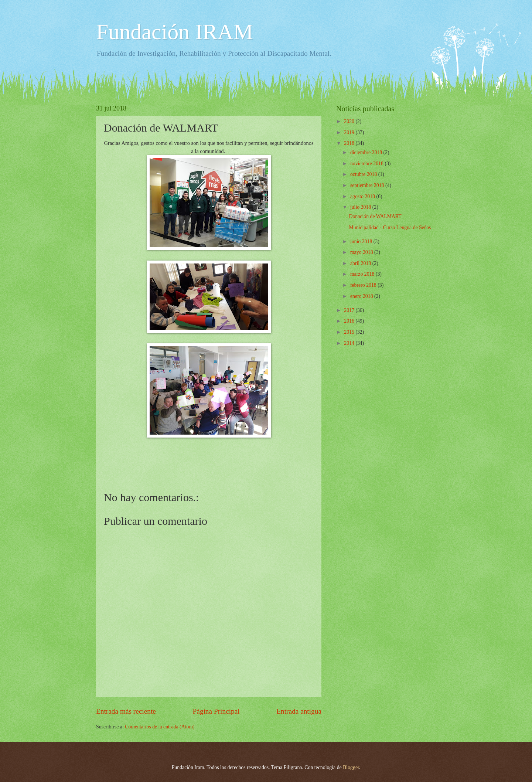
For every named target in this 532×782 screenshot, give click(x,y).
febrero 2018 (364, 285)
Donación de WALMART (375, 216)
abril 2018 (361, 263)
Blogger (351, 767)
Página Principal (216, 711)
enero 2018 (362, 296)
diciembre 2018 (367, 152)
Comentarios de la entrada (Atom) (160, 727)
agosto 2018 (363, 196)
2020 (350, 121)
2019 (350, 132)
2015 (350, 332)
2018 (350, 143)
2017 (350, 310)
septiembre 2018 (368, 185)
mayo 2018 (362, 252)
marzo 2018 (363, 274)
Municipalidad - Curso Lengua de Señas (390, 227)
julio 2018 (361, 207)
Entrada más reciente (126, 711)
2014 (350, 343)
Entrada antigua (299, 711)
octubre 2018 (364, 174)
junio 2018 (362, 242)
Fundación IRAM (175, 32)
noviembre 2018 (368, 164)
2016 (350, 321)
